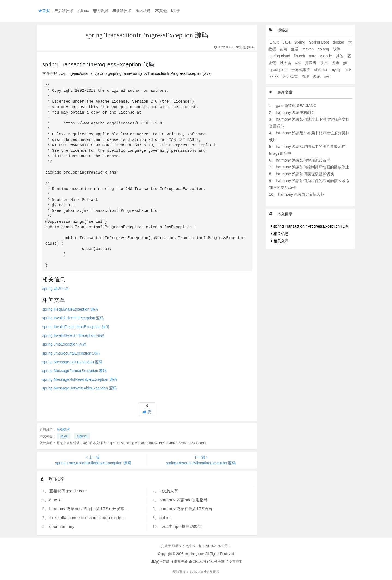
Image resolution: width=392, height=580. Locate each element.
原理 (306, 76)
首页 (44, 11)
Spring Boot (320, 42)
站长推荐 (215, 562)
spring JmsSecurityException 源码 (71, 353)
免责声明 (233, 562)
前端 (284, 49)
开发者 (311, 63)
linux (83, 11)
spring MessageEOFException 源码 (72, 362)
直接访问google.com (68, 491)
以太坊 (286, 63)
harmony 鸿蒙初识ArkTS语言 (186, 509)
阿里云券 (179, 562)
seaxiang (197, 572)
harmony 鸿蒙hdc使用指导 (184, 500)
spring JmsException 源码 (64, 344)
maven (309, 49)
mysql (336, 70)
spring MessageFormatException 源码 (75, 371)
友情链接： (181, 572)
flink (348, 70)
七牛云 (191, 546)
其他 (161, 11)
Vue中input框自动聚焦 (182, 526)
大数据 (101, 11)
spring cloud (280, 56)
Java (63, 436)
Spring (82, 436)
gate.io (55, 500)
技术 (325, 63)
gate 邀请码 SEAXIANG (296, 106)
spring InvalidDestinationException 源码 (76, 327)
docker (339, 42)
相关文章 (280, 241)
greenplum (279, 70)
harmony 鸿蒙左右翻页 (295, 112)
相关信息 (280, 234)
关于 (176, 11)
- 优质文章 (169, 491)
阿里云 (177, 546)
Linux (275, 42)
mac (313, 56)
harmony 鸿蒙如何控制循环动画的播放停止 (312, 167)
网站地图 (197, 562)
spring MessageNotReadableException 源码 (80, 379)
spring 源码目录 (56, 288)
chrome (321, 70)
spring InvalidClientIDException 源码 (73, 318)
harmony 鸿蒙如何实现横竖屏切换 (305, 174)
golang (166, 518)
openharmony (62, 526)
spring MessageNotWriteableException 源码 (79, 388)
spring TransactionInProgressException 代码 (310, 226)
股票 (336, 63)
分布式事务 (301, 70)
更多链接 (212, 572)
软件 (337, 49)
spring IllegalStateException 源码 (70, 309)
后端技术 (64, 11)
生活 (295, 49)
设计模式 (291, 76)
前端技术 (122, 11)
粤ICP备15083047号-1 (215, 546)
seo (328, 76)
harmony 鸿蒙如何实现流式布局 (303, 160)
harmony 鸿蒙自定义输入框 (301, 194)
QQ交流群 (160, 562)
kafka (275, 76)
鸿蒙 (317, 76)
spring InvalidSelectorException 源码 (73, 335)
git (345, 63)
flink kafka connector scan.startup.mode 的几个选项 (96, 518)
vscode (327, 56)
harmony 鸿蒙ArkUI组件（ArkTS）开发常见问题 (93, 509)
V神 (298, 63)
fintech (300, 56)
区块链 (143, 11)
